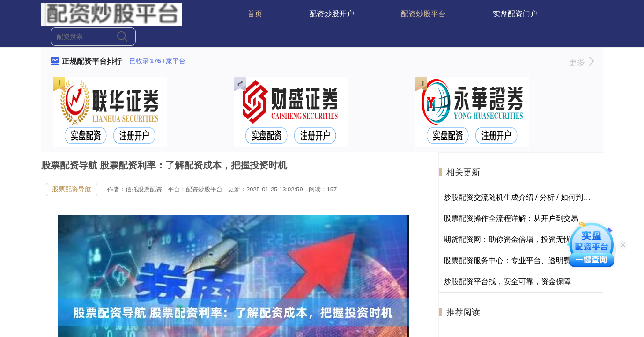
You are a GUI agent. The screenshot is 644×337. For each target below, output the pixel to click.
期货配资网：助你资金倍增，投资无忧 (507, 239)
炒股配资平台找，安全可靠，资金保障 (507, 282)
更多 (581, 62)
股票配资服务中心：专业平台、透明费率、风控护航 (530, 260)
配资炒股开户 (332, 14)
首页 (255, 14)
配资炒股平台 (423, 14)
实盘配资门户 (515, 14)
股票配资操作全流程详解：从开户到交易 (511, 218)
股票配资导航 (72, 189)
